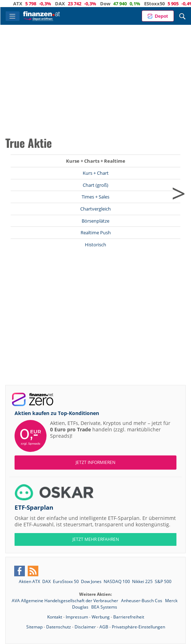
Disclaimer (85, 627)
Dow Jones (91, 581)
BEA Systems (104, 607)
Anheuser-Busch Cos (142, 601)
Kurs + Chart (96, 173)
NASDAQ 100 (117, 581)
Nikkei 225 (142, 581)
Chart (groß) (95, 185)
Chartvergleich (95, 209)
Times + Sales (95, 197)
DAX (65, 4)
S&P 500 (163, 581)
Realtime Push (96, 233)
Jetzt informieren (95, 462)
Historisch (95, 245)
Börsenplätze (95, 221)
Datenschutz (59, 627)
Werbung (101, 617)
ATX (23, 4)
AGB (104, 627)
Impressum (77, 617)
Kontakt (55, 617)
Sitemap (34, 627)
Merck (171, 601)
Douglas (81, 607)
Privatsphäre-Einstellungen (138, 627)
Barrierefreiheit (129, 617)
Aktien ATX (29, 581)
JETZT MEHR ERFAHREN (96, 539)
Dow (111, 4)
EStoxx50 (160, 4)
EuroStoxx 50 (66, 581)
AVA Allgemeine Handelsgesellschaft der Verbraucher (66, 601)
